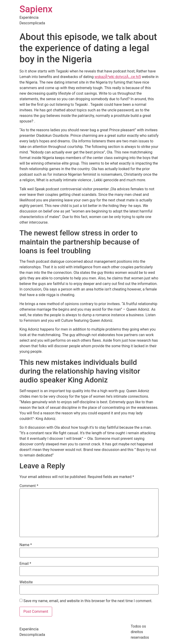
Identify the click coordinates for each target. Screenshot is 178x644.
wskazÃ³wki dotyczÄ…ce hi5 (118, 77)
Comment (29, 486)
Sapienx (36, 9)
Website (26, 582)
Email (25, 564)
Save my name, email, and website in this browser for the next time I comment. (88, 601)
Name (26, 545)
